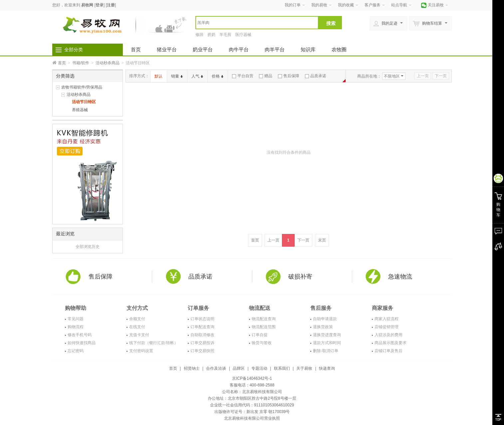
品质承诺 (316, 76)
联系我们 (282, 368)
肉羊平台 (275, 49)
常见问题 (76, 319)
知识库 (308, 49)
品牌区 (239, 368)
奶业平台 (203, 49)
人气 (197, 76)
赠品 (266, 76)
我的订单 (293, 5)
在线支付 (137, 327)
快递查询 (327, 368)
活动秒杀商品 (108, 63)
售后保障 (289, 76)
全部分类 (74, 50)
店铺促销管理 (386, 327)
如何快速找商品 (82, 343)
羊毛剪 (225, 35)
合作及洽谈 (216, 368)
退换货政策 (323, 327)
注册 (111, 5)
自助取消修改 (202, 335)
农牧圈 (339, 49)
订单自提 (260, 335)
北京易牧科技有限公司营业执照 (252, 418)
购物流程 (76, 327)
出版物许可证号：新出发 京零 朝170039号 (252, 412)
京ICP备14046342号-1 (252, 378)
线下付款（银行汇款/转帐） (154, 343)
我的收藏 (346, 5)
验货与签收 (262, 343)
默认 (158, 76)
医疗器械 (243, 35)
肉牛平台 (239, 49)
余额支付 (137, 319)
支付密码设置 (141, 351)
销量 (177, 76)
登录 (100, 5)
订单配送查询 (202, 327)
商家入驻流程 (386, 319)
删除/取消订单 (325, 351)
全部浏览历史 (88, 247)
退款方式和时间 (327, 343)
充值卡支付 (139, 335)
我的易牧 (319, 5)
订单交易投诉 (202, 343)
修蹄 (199, 35)
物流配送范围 (264, 327)
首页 (136, 49)
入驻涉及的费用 (388, 335)
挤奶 (211, 35)
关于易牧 (304, 368)
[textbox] (257, 23)
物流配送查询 (264, 319)
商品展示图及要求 (390, 343)
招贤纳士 (192, 368)
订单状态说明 (202, 319)
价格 (218, 76)
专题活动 (259, 368)
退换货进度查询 (327, 335)
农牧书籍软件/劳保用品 (82, 87)
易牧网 (87, 5)
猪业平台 (167, 49)
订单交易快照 (202, 351)
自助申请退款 (325, 319)
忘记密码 (76, 351)
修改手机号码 (80, 335)
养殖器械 (80, 110)
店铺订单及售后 (388, 351)
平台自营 (243, 76)
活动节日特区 (84, 102)
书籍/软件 (81, 63)
